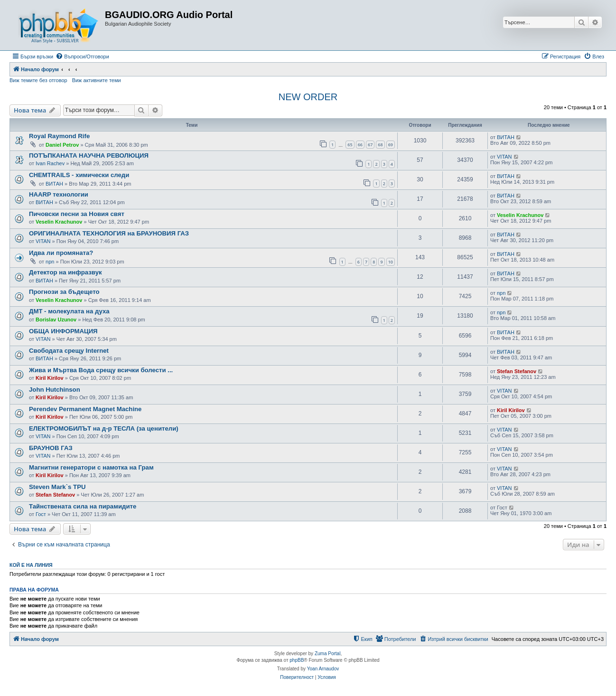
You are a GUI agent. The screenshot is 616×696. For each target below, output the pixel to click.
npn (50, 262)
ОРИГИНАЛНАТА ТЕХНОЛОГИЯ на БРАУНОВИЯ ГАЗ (109, 233)
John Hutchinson (55, 390)
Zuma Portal (327, 654)
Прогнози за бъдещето (64, 292)
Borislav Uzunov (56, 320)
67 (370, 145)
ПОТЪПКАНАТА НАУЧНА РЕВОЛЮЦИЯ (89, 155)
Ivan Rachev (50, 163)
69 (391, 145)
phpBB (297, 660)
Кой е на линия (31, 565)
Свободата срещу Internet (69, 351)
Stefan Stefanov (517, 371)
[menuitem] (82, 56)
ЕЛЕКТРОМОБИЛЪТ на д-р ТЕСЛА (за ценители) (104, 428)
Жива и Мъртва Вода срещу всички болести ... (101, 370)
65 (350, 145)
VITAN (504, 157)
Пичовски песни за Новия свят (77, 214)
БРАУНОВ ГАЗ (51, 448)
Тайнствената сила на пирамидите (83, 506)
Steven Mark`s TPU (57, 487)
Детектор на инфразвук (65, 272)
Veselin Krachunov (59, 222)
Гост (41, 514)
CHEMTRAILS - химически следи (79, 175)
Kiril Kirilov (50, 378)
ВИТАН (506, 137)
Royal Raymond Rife (59, 136)
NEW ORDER (308, 97)
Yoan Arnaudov (323, 669)
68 (380, 145)
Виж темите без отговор (38, 80)
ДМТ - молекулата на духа (69, 311)
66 (360, 145)
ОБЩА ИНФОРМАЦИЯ (63, 331)
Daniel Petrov (62, 145)
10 (391, 262)
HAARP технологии (59, 194)
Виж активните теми (97, 80)
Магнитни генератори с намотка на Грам (91, 467)
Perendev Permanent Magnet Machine (85, 409)
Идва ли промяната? (61, 253)
